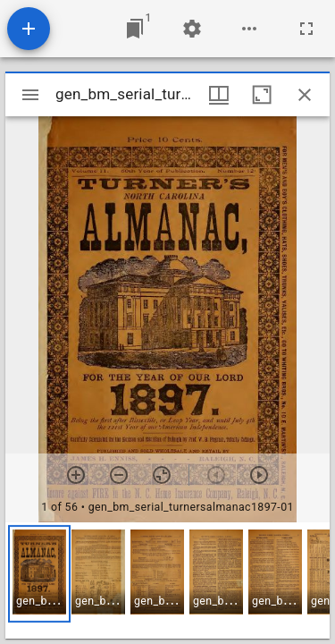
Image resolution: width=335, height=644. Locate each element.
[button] (39, 574)
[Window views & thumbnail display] (219, 95)
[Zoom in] (76, 475)
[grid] (167, 580)
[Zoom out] (119, 475)
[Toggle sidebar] (30, 95)
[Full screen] (306, 29)
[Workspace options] (249, 29)
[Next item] (259, 475)
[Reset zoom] (162, 475)
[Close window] (305, 95)
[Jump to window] (135, 29)
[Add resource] (29, 29)
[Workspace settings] (192, 29)
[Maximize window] (262, 95)
